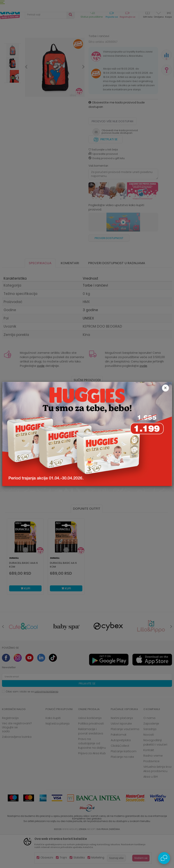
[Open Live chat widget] (164, 858)
